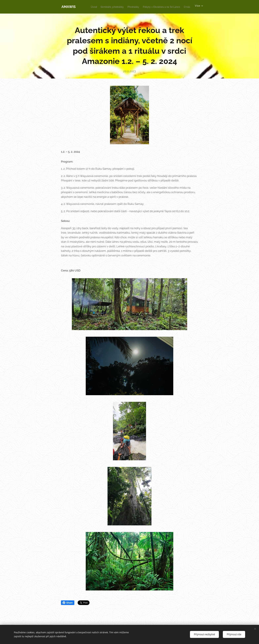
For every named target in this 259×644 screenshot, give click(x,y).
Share (68, 603)
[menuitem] (137, 7)
